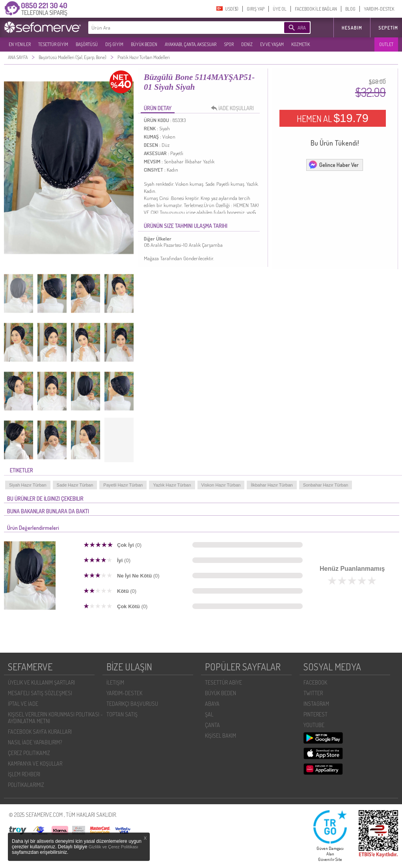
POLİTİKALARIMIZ (26, 785)
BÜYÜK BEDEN (144, 44)
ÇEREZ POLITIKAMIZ (29, 753)
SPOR (229, 44)
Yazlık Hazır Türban (172, 485)
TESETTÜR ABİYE (223, 682)
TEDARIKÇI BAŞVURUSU (132, 704)
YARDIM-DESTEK (379, 9)
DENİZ (247, 44)
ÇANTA (212, 725)
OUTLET (386, 44)
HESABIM (352, 28)
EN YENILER (20, 44)
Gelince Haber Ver (333, 165)
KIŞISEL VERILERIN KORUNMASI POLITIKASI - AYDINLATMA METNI (55, 718)
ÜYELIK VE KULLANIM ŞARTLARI (41, 682)
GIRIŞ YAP (256, 9)
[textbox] (174, 28)
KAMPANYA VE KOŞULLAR (35, 763)
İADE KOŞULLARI (234, 108)
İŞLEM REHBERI (24, 774)
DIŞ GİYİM (114, 44)
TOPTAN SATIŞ (122, 714)
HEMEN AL (333, 118)
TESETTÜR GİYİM (53, 44)
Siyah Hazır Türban (28, 485)
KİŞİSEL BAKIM (221, 736)
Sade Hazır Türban (75, 485)
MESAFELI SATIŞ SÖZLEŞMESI (40, 693)
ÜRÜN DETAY (158, 108)
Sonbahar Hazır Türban (326, 485)
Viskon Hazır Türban (221, 485)
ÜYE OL (280, 9)
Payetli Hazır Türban (123, 485)
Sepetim (388, 28)
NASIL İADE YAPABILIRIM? (35, 742)
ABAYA (212, 704)
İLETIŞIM (115, 682)
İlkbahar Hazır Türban (272, 485)
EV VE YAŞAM (272, 44)
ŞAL (209, 714)
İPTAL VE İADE (23, 704)
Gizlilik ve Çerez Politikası (114, 847)
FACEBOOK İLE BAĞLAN (316, 9)
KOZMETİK (301, 44)
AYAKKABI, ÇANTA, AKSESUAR (191, 44)
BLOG (350, 9)
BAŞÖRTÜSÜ (87, 44)
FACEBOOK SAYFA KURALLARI (40, 732)
